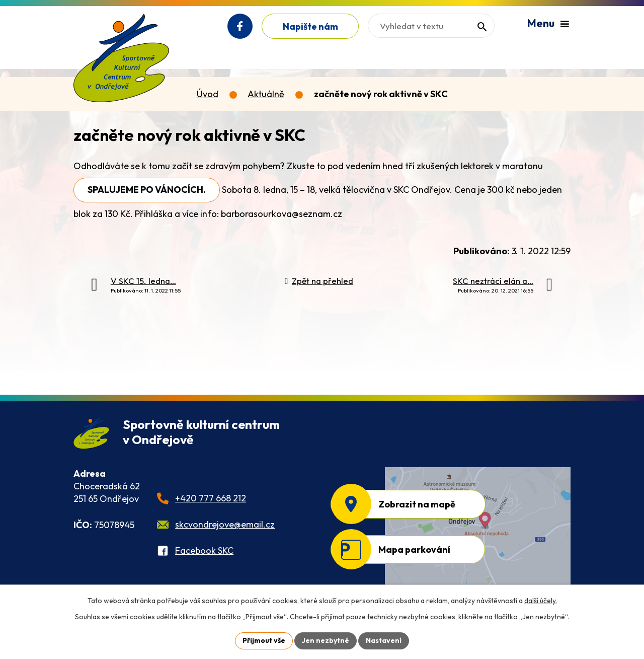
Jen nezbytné (326, 640)
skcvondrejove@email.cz (225, 524)
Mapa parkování (414, 550)
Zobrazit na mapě (417, 504)
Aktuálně (266, 94)
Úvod (208, 94)
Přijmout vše (264, 640)
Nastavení (384, 640)
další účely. (541, 601)
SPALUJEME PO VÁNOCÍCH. (147, 190)
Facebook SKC (204, 551)
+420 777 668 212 (211, 498)
